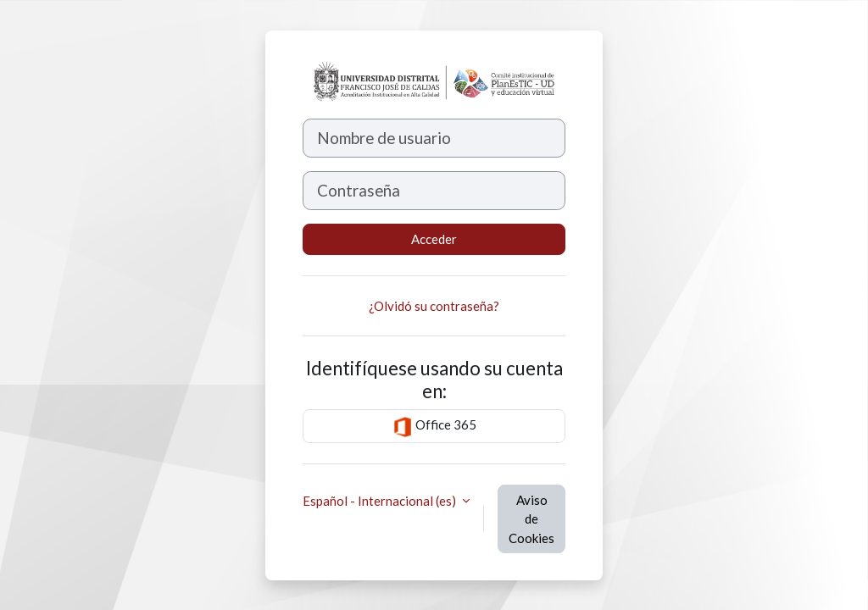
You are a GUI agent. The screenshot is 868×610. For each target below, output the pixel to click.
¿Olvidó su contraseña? (434, 306)
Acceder (434, 239)
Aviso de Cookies (531, 519)
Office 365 (434, 427)
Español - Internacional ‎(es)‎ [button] (381, 501)
